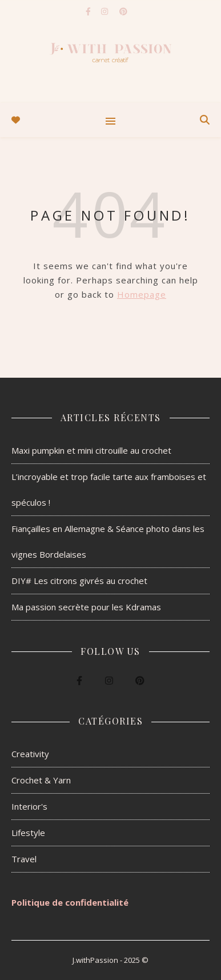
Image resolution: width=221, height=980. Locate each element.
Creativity (30, 754)
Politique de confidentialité (70, 902)
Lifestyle (28, 833)
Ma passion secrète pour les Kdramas (86, 607)
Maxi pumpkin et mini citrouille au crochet (91, 450)
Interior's (29, 806)
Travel (24, 859)
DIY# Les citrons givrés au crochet (79, 581)
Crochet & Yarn (41, 780)
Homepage (142, 294)
